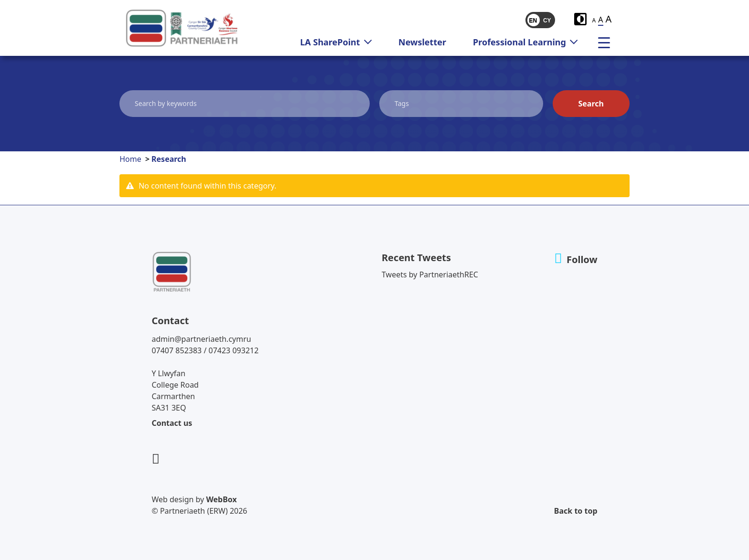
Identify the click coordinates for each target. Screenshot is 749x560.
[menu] (608, 42)
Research (169, 159)
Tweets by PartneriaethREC (430, 275)
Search (591, 104)
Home (130, 159)
